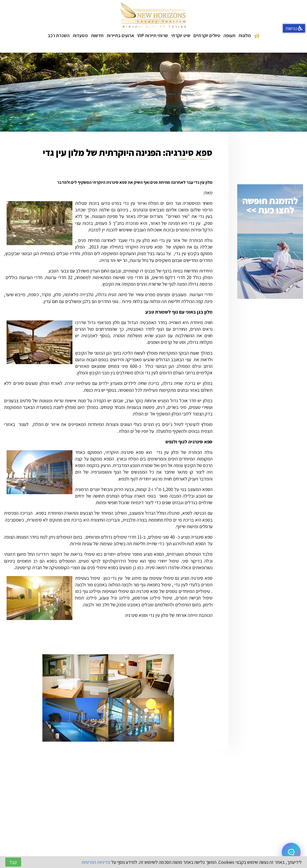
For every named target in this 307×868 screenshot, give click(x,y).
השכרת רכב (59, 35)
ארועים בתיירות (120, 35)
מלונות (245, 35)
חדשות (97, 35)
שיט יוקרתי (181, 35)
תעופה (229, 35)
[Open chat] (291, 852)
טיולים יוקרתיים (207, 35)
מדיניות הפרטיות (96, 862)
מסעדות (80, 35)
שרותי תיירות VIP (153, 35)
